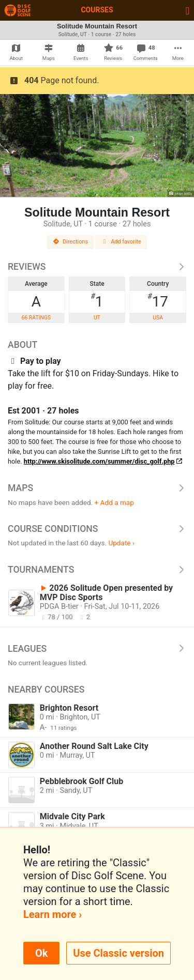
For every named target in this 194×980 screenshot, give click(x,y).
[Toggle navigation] (188, 10)
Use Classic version (118, 953)
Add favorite (121, 242)
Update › (121, 543)
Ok (41, 953)
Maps (97, 488)
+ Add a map (114, 502)
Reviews (97, 267)
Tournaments (97, 570)
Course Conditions (97, 529)
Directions (70, 242)
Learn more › (53, 914)
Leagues (97, 649)
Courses (97, 10)
